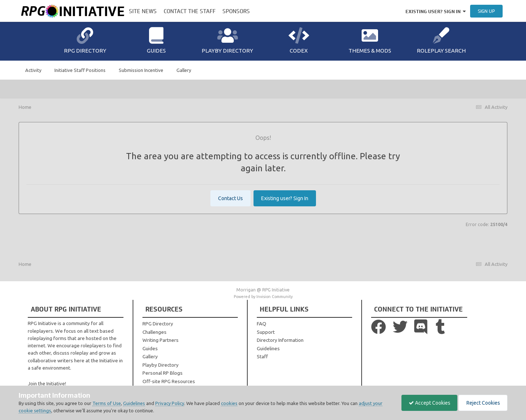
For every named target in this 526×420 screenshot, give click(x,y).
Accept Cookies (428, 403)
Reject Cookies (482, 403)
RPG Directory (85, 41)
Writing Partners (161, 340)
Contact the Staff (190, 11)
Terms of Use (107, 403)
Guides (156, 41)
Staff (262, 356)
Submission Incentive (141, 70)
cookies (229, 403)
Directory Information (280, 340)
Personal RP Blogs (163, 373)
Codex (299, 41)
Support (266, 332)
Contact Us (230, 198)
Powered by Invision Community (263, 297)
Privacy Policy (170, 403)
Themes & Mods (370, 41)
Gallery (184, 70)
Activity (33, 70)
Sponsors (236, 11)
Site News (143, 11)
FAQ (262, 324)
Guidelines (268, 348)
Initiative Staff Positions (80, 70)
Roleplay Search (441, 41)
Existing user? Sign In (436, 12)
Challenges (155, 332)
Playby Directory (227, 41)
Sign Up (486, 11)
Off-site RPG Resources (169, 381)
